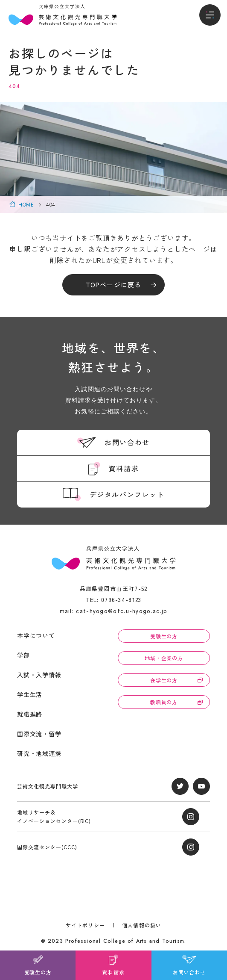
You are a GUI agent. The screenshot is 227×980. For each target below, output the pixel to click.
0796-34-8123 (121, 600)
